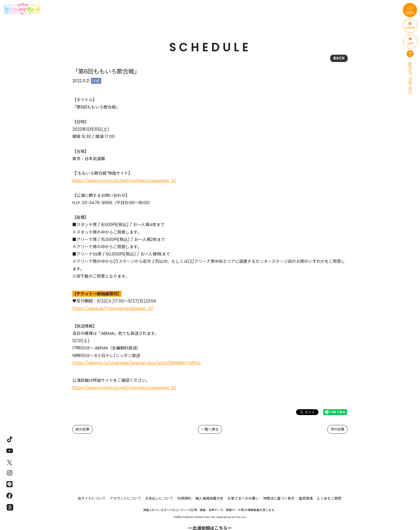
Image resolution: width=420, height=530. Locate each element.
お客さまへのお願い (243, 498)
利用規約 (184, 498)
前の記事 (83, 429)
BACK (339, 58)
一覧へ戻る (210, 429)
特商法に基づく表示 (279, 498)
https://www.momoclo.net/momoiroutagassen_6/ (124, 181)
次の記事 (337, 429)
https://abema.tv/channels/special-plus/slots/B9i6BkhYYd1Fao (136, 363)
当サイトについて (92, 498)
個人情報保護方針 (209, 498)
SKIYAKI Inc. (239, 517)
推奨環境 (306, 498)
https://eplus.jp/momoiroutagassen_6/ (113, 308)
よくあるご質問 (329, 498)
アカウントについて (125, 498)
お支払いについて (159, 498)
